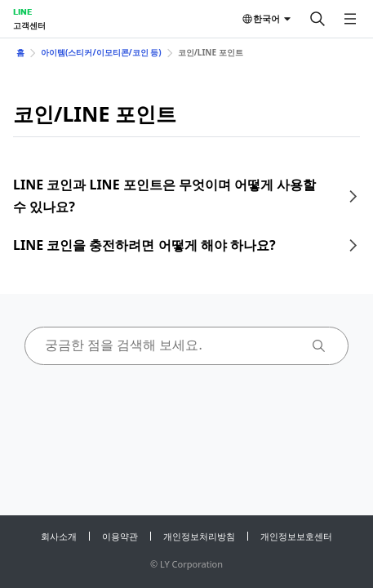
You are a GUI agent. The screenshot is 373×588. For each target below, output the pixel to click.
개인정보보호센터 (296, 536)
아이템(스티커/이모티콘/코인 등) (101, 52)
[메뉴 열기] (350, 19)
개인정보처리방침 (199, 536)
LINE (22, 11)
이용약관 (120, 536)
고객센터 (29, 25)
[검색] (317, 19)
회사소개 (59, 536)
